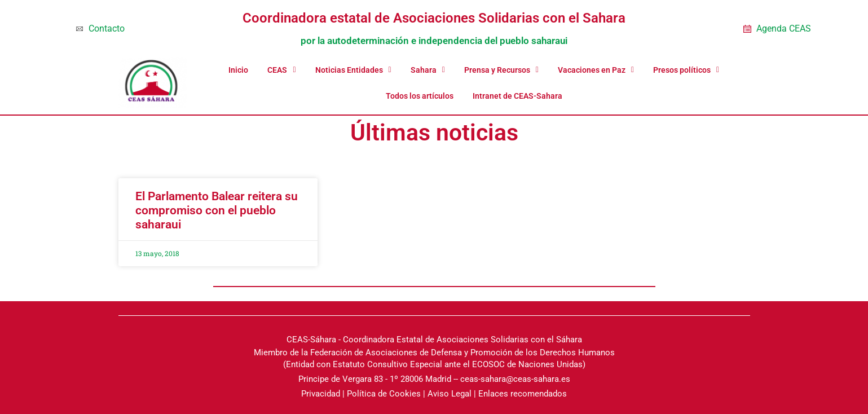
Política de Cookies (384, 394)
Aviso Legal (450, 394)
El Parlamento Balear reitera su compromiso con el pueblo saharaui (217, 210)
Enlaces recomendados (523, 394)
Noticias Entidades (353, 70)
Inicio (238, 70)
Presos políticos (686, 70)
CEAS (281, 70)
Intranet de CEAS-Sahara (517, 96)
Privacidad (321, 394)
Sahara (428, 70)
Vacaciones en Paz (596, 70)
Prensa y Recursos (501, 70)
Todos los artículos (420, 96)
